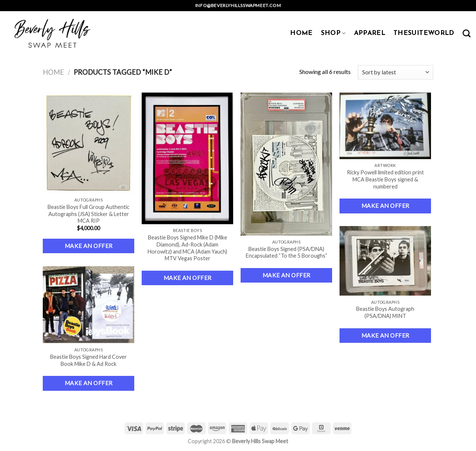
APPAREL (370, 33)
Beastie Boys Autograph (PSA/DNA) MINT (385, 312)
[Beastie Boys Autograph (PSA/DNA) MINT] (385, 261)
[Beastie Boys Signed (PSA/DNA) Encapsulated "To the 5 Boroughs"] (287, 164)
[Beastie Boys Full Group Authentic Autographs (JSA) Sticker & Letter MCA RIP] (89, 143)
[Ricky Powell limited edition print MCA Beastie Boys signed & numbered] (385, 126)
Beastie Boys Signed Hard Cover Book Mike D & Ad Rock (89, 360)
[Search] (467, 33)
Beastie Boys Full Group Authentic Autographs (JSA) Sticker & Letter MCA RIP (89, 214)
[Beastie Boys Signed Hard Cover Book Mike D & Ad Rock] (89, 305)
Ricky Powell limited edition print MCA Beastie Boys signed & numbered (385, 179)
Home (53, 72)
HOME (301, 33)
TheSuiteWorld (424, 33)
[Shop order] (395, 72)
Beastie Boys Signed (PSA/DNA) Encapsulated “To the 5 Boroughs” (287, 252)
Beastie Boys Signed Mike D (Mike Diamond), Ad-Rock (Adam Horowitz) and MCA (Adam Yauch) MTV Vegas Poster (187, 248)
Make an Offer (89, 246)
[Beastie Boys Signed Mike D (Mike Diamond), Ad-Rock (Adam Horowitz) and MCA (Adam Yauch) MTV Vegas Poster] (188, 158)
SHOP (333, 33)
